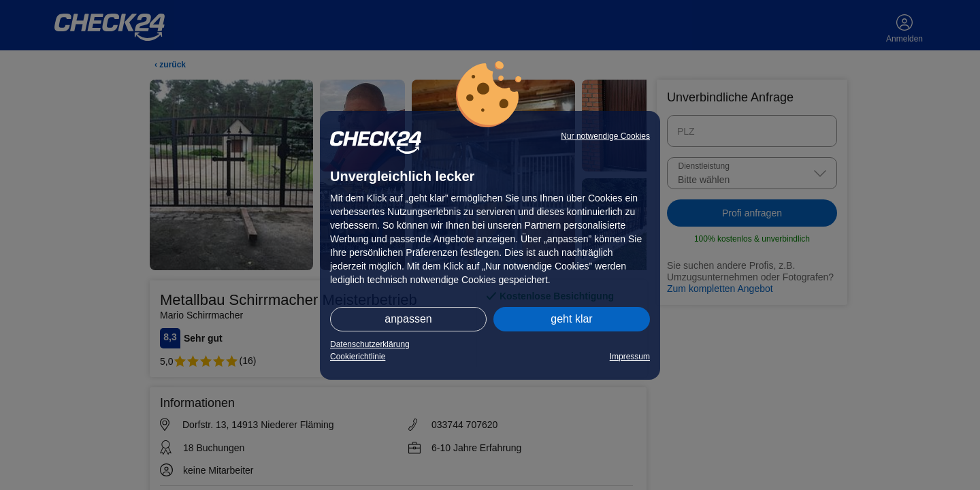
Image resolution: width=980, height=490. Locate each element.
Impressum (630, 357)
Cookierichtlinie (358, 357)
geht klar (571, 319)
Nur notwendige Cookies (605, 136)
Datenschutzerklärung (370, 344)
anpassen (408, 319)
